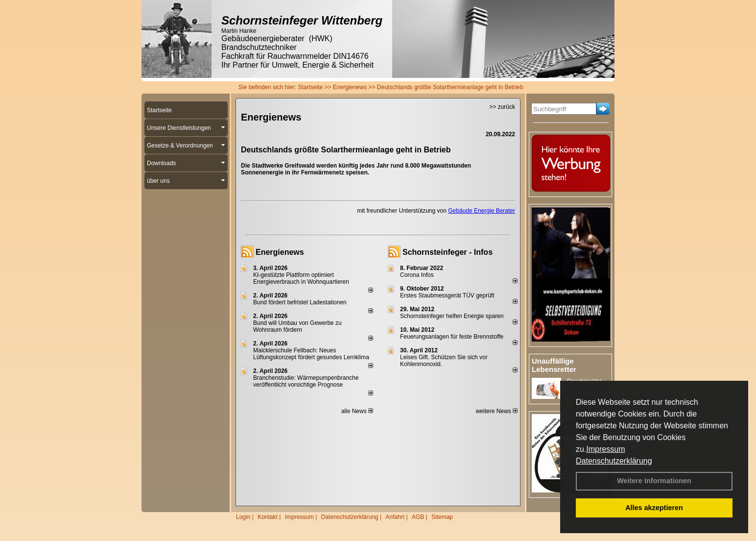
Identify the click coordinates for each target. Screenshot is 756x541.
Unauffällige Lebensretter (554, 365)
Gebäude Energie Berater (482, 211)
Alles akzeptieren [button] (654, 508)
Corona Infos (417, 275)
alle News (357, 411)
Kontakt (268, 517)
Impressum (605, 449)
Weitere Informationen (654, 481)
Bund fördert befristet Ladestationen (300, 302)
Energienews (280, 252)
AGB (418, 517)
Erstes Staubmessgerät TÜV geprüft (447, 295)
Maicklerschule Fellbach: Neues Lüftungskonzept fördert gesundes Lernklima (311, 354)
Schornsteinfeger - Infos (448, 252)
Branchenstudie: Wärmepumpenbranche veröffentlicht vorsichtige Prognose (306, 381)
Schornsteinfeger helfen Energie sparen (452, 316)
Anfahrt (395, 517)
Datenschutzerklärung (614, 461)
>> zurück (502, 107)
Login (243, 517)
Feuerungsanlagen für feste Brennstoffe (452, 337)
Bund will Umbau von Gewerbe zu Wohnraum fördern (297, 326)
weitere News (497, 411)
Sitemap (442, 517)
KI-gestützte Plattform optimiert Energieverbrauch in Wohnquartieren (301, 278)
